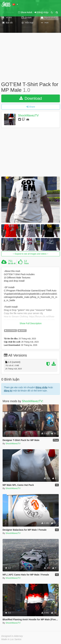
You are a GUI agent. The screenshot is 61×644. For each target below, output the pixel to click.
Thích (26, 263)
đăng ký (8, 391)
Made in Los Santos (11, 639)
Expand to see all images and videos (30, 254)
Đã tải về (12, 263)
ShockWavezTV (28, 116)
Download (31, 98)
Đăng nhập (42, 387)
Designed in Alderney (12, 636)
